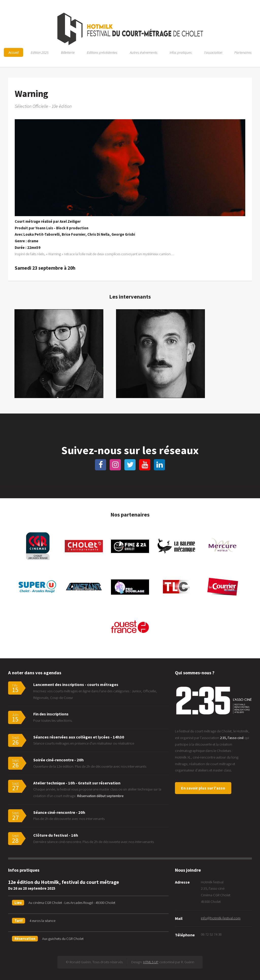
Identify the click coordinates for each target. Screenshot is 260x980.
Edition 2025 (40, 53)
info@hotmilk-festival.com (221, 918)
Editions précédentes (102, 53)
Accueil (13, 53)
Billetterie (68, 53)
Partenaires (243, 53)
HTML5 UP (151, 962)
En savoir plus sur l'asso (203, 788)
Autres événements (144, 53)
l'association (213, 53)
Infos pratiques (181, 53)
